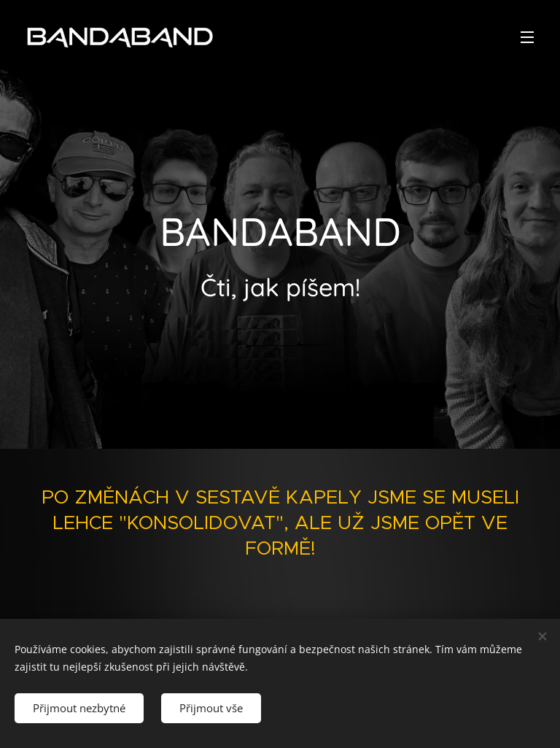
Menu (527, 37)
